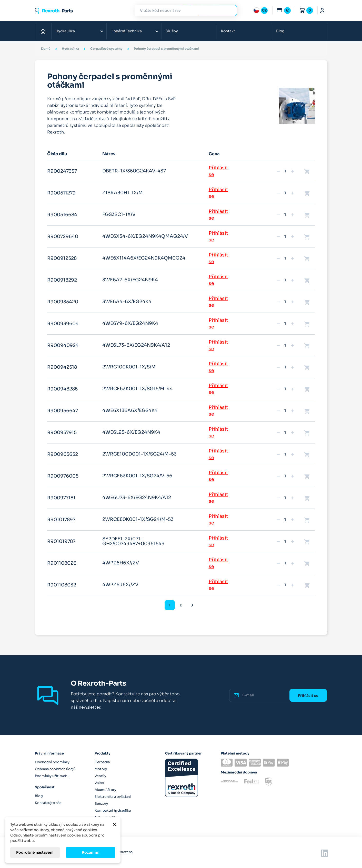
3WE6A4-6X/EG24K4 (127, 302)
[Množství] (285, 171)
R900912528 (62, 258)
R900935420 (63, 302)
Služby (172, 31)
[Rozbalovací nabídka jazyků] (260, 11)
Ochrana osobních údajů (55, 769)
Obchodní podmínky (52, 762)
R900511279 (61, 193)
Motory (101, 769)
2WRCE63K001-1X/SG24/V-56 (137, 476)
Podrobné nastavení (35, 852)
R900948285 (62, 389)
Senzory (101, 804)
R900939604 (63, 324)
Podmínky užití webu (52, 776)
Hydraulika (65, 31)
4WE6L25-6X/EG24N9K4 (131, 432)
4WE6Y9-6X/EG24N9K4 (130, 323)
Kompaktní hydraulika (113, 810)
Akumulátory (105, 790)
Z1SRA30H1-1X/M (123, 193)
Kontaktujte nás (48, 803)
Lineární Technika (126, 31)
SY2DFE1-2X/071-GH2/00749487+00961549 (133, 541)
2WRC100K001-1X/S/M (129, 367)
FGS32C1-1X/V (119, 214)
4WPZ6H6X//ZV (121, 563)
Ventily (100, 776)
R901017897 (61, 520)
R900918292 (62, 280)
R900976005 (63, 476)
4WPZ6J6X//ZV (120, 585)
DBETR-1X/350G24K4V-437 (134, 171)
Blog (280, 31)
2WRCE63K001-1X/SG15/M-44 (138, 389)
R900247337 (62, 171)
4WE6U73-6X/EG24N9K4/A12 (137, 498)
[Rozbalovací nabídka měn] (284, 11)
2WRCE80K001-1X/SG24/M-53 (138, 519)
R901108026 (62, 563)
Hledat (230, 10)
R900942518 (62, 367)
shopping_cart (307, 172)
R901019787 (61, 541)
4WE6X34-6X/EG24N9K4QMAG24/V (145, 236)
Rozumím (91, 852)
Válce (99, 783)
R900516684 (62, 215)
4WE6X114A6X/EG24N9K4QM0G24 (144, 258)
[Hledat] (182, 11)
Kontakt (228, 31)
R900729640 (63, 236)
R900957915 (62, 432)
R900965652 (63, 454)
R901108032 (62, 585)
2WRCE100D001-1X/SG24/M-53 (139, 454)
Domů (44, 31)
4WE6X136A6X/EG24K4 (130, 410)
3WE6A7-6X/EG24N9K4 (130, 280)
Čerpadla (102, 762)
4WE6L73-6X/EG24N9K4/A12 (136, 345)
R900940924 (63, 345)
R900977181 (61, 498)
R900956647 (63, 411)
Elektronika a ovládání (113, 797)
